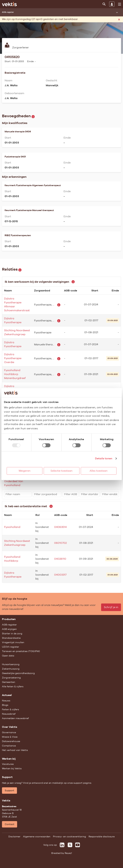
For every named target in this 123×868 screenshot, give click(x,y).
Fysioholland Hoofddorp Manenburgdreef (15, 374)
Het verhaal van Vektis (15, 750)
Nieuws (6, 701)
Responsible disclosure (102, 837)
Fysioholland (12, 527)
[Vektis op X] (70, 845)
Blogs (5, 705)
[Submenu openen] (117, 12)
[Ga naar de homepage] (9, 4)
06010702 (60, 543)
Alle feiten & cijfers (13, 686)
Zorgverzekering (11, 678)
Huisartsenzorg (11, 664)
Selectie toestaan (61, 471)
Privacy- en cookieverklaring (69, 837)
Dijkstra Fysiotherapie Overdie (13, 358)
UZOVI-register (11, 647)
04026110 (60, 559)
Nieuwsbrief (9, 714)
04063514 (60, 527)
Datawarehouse (11, 741)
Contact (10, 824)
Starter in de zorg (12, 633)
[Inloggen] (112, 4)
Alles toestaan (99, 471)
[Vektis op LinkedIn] (62, 845)
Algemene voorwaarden (37, 837)
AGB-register (9, 625)
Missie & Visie (10, 737)
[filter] (18, 494)
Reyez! (68, 853)
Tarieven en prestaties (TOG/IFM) (21, 651)
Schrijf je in (111, 607)
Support (9, 790)
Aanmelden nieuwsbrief (15, 718)
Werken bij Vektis (12, 768)
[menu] (120, 4)
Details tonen (104, 458)
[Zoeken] (104, 4)
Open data (8, 656)
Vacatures (8, 764)
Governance (9, 732)
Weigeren (25, 471)
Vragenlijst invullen (13, 642)
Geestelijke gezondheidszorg (18, 673)
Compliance (9, 746)
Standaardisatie (11, 638)
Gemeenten (9, 682)
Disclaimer (14, 837)
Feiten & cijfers (10, 709)
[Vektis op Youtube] (78, 845)
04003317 (60, 575)
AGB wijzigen (9, 629)
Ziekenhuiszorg (11, 669)
